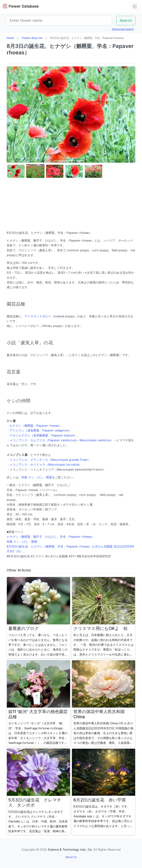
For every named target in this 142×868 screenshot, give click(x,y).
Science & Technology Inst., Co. (70, 850)
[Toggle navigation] (135, 6)
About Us (71, 857)
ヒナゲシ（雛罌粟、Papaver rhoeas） (36, 426)
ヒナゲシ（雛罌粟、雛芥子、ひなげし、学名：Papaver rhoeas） (50, 537)
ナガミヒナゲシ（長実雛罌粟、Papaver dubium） (43, 435)
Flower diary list (32, 38)
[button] (16, 171)
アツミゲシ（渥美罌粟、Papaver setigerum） (41, 430)
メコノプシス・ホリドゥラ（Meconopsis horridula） (46, 465)
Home (10, 38)
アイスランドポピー (38, 316)
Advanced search (123, 29)
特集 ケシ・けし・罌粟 (37, 477)
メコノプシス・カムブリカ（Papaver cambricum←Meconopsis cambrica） (61, 440)
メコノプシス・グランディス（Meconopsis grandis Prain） (50, 460)
